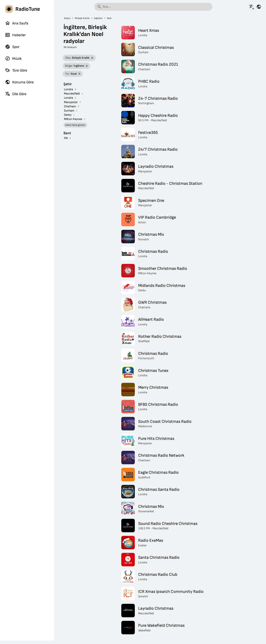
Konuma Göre (19, 82)
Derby (68, 115)
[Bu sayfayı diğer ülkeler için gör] (259, 7)
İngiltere (98, 18)
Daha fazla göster (75, 125)
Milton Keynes (73, 119)
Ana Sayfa (17, 23)
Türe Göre (16, 70)
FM (66, 138)
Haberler (15, 35)
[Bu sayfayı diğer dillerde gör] (251, 7)
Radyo (67, 18)
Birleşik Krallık (82, 18)
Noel (109, 18)
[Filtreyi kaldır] (92, 58)
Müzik (13, 59)
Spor (12, 47)
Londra (68, 89)
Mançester (71, 102)
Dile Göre (16, 94)
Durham (69, 111)
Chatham (70, 106)
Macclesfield (72, 94)
